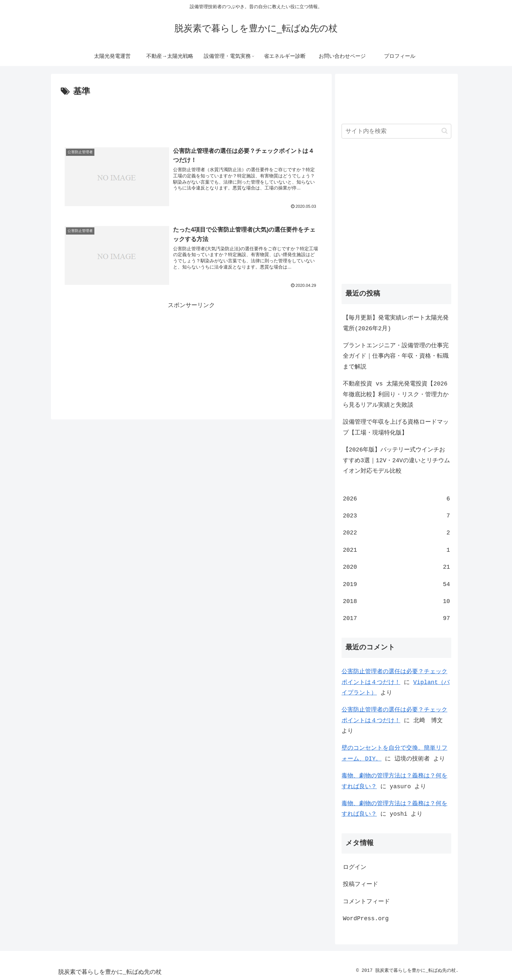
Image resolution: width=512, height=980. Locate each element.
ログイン (355, 867)
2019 (396, 584)
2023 (396, 516)
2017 (396, 618)
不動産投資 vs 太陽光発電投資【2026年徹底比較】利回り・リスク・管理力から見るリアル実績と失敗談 (396, 394)
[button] (445, 131)
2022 (396, 533)
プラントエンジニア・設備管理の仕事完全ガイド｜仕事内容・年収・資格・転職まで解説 (396, 356)
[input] (396, 131)
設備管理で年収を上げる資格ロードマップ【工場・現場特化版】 (396, 427)
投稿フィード (360, 884)
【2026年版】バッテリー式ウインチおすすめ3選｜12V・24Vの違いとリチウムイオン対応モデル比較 (396, 460)
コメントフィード (366, 902)
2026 (396, 499)
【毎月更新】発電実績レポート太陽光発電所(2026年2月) (396, 323)
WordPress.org (366, 919)
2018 (396, 601)
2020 (396, 567)
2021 (396, 550)
